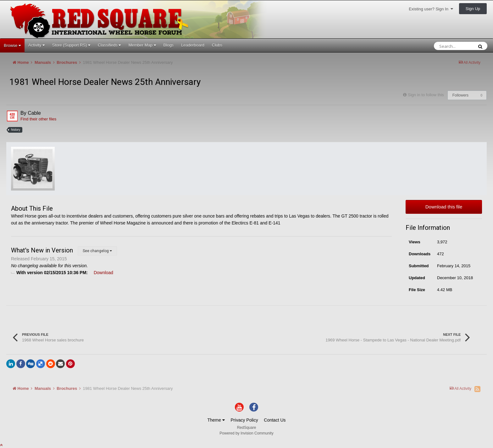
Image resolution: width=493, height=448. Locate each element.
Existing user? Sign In (431, 9)
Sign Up (473, 9)
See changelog (97, 251)
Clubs (217, 45)
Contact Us (275, 420)
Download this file (444, 207)
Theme (216, 420)
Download (103, 273)
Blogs (169, 45)
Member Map (142, 45)
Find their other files (38, 119)
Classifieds (109, 45)
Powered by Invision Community (246, 433)
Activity (36, 45)
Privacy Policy (244, 420)
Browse (12, 45)
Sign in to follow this (426, 95)
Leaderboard (193, 45)
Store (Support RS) (71, 45)
